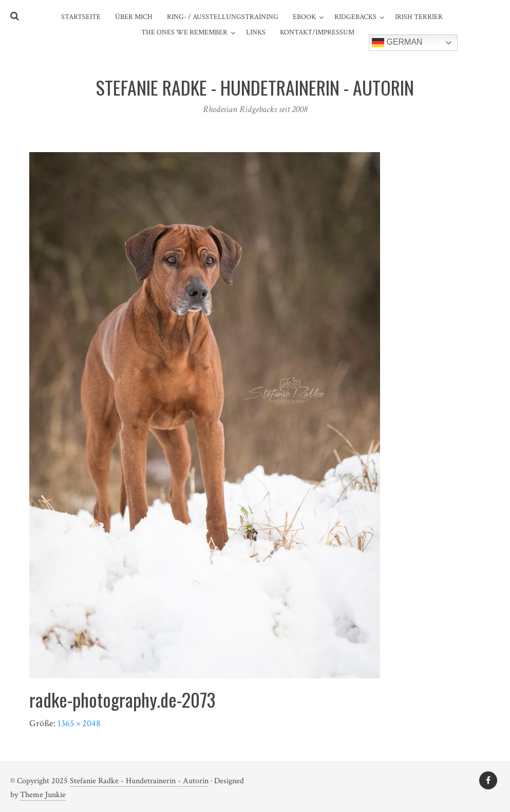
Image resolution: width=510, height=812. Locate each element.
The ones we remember (184, 32)
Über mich (134, 17)
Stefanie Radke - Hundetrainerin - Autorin (139, 781)
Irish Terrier (419, 17)
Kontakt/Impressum (317, 32)
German (397, 43)
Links (256, 32)
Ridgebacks (355, 17)
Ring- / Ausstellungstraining (223, 17)
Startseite (81, 17)
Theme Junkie (43, 795)
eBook (304, 17)
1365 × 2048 (79, 723)
